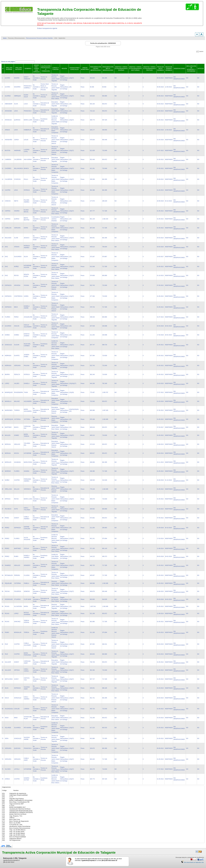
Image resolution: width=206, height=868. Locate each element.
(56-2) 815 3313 (9, 862)
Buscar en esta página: (8, 62)
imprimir (201, 51)
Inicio (5, 38)
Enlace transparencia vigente (47, 28)
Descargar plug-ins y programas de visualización (190, 857)
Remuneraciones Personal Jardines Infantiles (40, 38)
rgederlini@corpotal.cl (11, 860)
